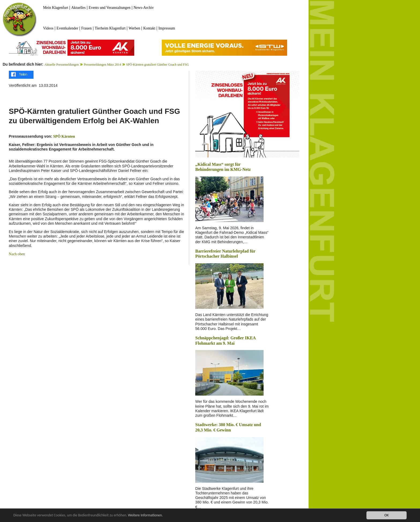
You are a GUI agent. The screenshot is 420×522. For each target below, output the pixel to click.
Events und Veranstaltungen (110, 8)
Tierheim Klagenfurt (110, 28)
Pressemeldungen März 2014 (102, 65)
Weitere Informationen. (145, 515)
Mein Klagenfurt (56, 8)
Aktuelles (78, 8)
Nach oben (17, 254)
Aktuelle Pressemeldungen (62, 65)
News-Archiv (144, 8)
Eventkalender (67, 28)
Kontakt (149, 28)
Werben (134, 28)
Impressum (167, 28)
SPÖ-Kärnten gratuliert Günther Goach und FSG (157, 65)
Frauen (86, 28)
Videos (48, 28)
